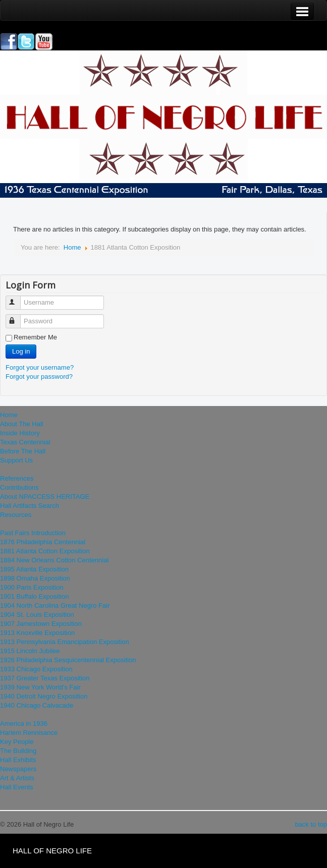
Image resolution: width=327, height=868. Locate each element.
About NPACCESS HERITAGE (45, 497)
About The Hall (22, 424)
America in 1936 (24, 724)
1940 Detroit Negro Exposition (44, 696)
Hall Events (17, 787)
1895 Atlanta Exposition (34, 569)
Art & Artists (17, 778)
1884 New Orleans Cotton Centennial (54, 560)
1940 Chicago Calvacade (37, 705)
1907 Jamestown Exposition (41, 624)
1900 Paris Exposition (32, 587)
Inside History (20, 433)
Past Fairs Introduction (33, 533)
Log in (21, 351)
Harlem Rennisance (29, 733)
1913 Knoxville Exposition (37, 633)
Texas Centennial (25, 442)
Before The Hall (23, 451)
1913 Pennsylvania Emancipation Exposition (65, 642)
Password (18, 317)
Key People (17, 742)
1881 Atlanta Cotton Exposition (45, 551)
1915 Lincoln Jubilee (30, 651)
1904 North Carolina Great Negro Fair (55, 605)
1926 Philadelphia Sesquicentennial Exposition (68, 660)
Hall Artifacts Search (30, 506)
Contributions (19, 487)
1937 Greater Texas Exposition (45, 678)
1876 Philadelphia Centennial (43, 542)
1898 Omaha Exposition (35, 578)
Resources (16, 515)
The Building (18, 751)
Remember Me (35, 337)
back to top (311, 824)
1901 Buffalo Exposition (34, 596)
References (17, 478)
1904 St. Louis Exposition (37, 615)
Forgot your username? (40, 367)
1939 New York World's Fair (40, 687)
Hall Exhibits (18, 760)
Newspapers (18, 769)
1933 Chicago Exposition (36, 669)
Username (18, 298)
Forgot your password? (39, 377)
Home (72, 247)
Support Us (16, 460)
